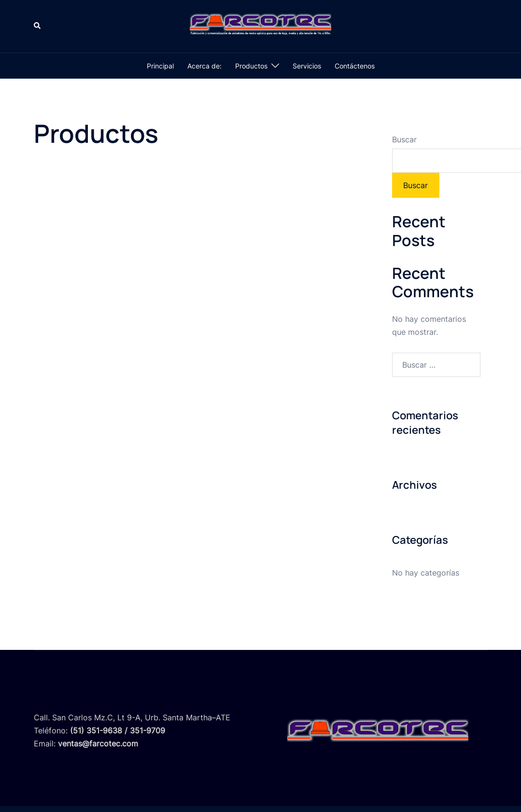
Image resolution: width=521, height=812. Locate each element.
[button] (38, 26)
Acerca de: (204, 66)
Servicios (307, 66)
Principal (160, 66)
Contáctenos (355, 66)
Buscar (404, 139)
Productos (251, 66)
